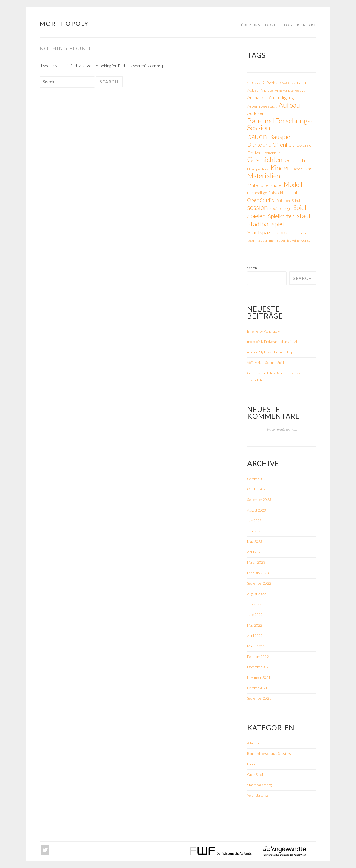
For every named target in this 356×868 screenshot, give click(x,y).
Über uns (251, 25)
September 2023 (259, 500)
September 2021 (259, 698)
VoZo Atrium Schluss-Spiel (266, 363)
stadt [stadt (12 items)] (304, 216)
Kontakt (307, 25)
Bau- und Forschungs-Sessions (269, 754)
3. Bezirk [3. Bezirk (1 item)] (284, 83)
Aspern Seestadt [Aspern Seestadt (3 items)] (262, 106)
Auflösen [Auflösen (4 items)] (256, 113)
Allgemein (254, 743)
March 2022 (256, 646)
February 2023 (258, 573)
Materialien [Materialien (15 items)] (264, 176)
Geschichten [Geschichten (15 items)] (265, 160)
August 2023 (257, 510)
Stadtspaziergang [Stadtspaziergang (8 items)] (268, 232)
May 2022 (255, 625)
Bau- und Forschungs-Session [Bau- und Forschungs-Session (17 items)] (280, 124)
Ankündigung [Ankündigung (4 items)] (281, 97)
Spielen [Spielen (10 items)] (256, 216)
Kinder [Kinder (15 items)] (280, 168)
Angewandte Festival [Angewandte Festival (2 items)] (290, 90)
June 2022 (255, 615)
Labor (251, 764)
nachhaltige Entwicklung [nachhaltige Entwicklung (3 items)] (268, 193)
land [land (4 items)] (308, 169)
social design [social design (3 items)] (281, 208)
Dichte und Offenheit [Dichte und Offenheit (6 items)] (271, 145)
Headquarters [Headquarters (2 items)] (258, 169)
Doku (271, 25)
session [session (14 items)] (257, 208)
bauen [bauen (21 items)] (257, 136)
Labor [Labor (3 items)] (297, 169)
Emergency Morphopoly (263, 331)
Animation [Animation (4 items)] (257, 97)
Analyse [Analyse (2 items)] (267, 90)
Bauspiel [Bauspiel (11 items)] (280, 137)
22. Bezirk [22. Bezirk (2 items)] (299, 83)
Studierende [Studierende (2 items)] (300, 233)
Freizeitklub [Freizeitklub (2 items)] (272, 153)
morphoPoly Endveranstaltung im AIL (273, 342)
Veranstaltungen (259, 795)
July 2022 (254, 604)
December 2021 (259, 667)
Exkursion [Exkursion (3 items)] (305, 145)
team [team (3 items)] (252, 240)
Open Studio (256, 775)
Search (252, 268)
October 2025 (257, 479)
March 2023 (256, 562)
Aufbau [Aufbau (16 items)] (289, 105)
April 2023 (255, 552)
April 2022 (255, 636)
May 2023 (255, 542)
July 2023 (254, 521)
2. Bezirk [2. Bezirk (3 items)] (270, 83)
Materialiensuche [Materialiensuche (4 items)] (264, 185)
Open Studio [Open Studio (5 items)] (261, 200)
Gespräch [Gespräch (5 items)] (295, 160)
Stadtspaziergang (259, 785)
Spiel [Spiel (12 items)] (300, 208)
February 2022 (258, 657)
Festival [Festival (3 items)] (254, 152)
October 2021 (257, 688)
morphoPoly (64, 23)
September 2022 (259, 583)
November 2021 (259, 678)
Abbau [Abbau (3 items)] (253, 90)
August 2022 (257, 594)
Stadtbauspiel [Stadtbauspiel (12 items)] (266, 224)
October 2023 (257, 489)
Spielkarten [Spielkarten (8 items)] (281, 216)
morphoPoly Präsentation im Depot (271, 352)
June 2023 (255, 531)
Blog (287, 25)
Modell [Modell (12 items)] (293, 184)
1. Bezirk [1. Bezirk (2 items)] (254, 83)
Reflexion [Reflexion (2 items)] (283, 200)
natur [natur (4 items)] (296, 192)
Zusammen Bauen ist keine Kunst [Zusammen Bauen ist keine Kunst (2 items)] (284, 240)
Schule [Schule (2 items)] (297, 200)
